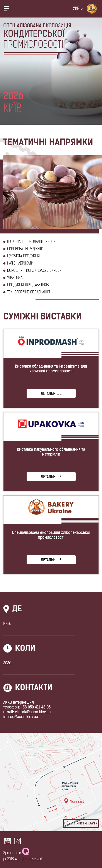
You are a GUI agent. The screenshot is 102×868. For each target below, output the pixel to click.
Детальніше (51, 394)
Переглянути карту (81, 824)
